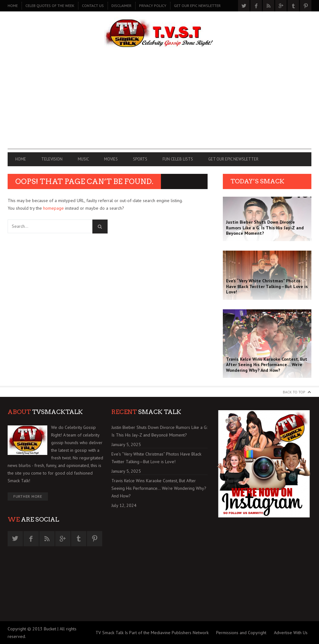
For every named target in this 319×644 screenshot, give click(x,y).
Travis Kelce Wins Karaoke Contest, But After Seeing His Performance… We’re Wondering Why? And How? (159, 488)
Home (13, 6)
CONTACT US (93, 6)
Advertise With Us (291, 633)
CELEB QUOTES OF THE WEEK (50, 6)
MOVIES (111, 159)
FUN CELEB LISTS (178, 159)
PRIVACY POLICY (153, 6)
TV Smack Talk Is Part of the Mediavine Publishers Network (152, 633)
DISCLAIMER (121, 6)
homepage (53, 208)
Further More (28, 496)
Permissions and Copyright (241, 633)
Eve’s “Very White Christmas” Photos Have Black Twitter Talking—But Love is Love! (156, 458)
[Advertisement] (159, 105)
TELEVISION (52, 159)
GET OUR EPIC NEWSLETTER (197, 6)
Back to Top (294, 392)
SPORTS (140, 159)
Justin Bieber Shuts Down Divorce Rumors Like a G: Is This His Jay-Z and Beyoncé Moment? (159, 431)
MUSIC (83, 159)
